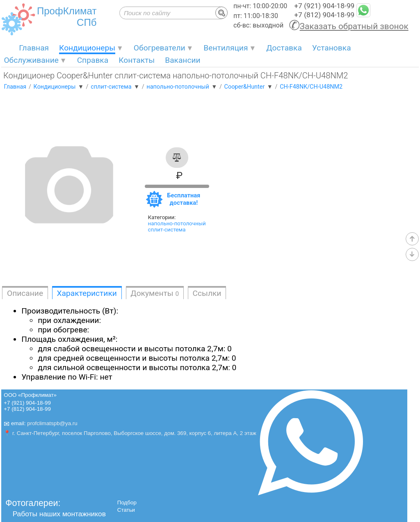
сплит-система (167, 230)
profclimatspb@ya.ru (52, 424)
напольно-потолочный (177, 223)
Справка (93, 60)
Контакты (137, 60)
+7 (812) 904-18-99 (324, 15)
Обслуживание (31, 60)
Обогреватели (160, 48)
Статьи (126, 510)
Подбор (127, 503)
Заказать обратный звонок (354, 26)
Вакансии (183, 60)
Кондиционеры (87, 48)
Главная (34, 48)
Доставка (284, 48)
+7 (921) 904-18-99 (324, 6)
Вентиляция (226, 48)
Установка (332, 48)
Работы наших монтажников (59, 514)
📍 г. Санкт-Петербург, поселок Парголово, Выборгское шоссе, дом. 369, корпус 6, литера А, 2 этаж (130, 433)
